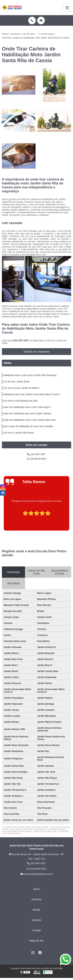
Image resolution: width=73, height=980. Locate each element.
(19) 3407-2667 (21, 341)
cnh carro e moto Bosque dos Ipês (20, 401)
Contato (36, 930)
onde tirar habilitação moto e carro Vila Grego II (27, 407)
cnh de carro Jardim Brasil (16, 382)
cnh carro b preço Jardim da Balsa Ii (21, 388)
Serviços (36, 920)
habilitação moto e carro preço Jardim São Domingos (30, 375)
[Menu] (67, 8)
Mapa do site (36, 941)
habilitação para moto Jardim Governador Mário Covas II (32, 394)
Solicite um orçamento (37, 352)
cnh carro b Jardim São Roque (19, 433)
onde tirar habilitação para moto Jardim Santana (27, 414)
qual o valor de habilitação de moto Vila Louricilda (28, 426)
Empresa (36, 899)
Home (37, 889)
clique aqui (38, 341)
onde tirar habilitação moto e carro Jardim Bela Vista (29, 420)
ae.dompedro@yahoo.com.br (37, 874)
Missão (36, 910)
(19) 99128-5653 (36, 459)
